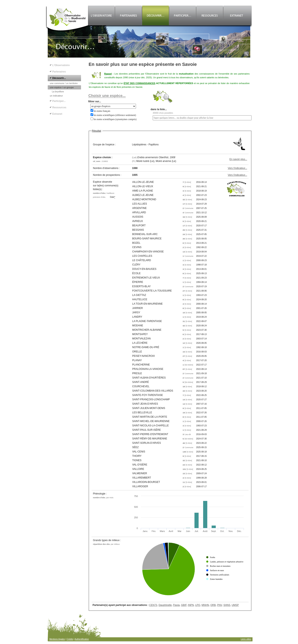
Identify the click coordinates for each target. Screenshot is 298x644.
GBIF (184, 605)
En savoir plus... (238, 159)
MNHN (205, 605)
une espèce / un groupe (62, 87)
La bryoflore (58, 92)
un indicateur (56, 96)
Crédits (70, 639)
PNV (220, 605)
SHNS (227, 605)
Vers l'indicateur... (237, 168)
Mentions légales (57, 639)
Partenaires (59, 72)
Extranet (57, 114)
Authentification (82, 639)
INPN (191, 605)
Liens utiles (246, 639)
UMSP (235, 605)
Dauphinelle (165, 605)
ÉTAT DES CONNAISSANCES (139, 83)
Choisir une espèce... (107, 96)
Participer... (59, 101)
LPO (198, 605)
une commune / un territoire (64, 83)
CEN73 (153, 605)
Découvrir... (59, 78)
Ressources (59, 107)
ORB (213, 605)
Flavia (176, 605)
